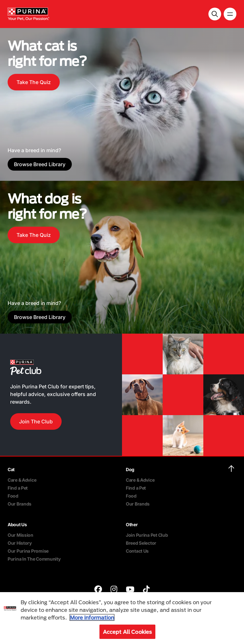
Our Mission (20, 535)
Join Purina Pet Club (147, 535)
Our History (20, 543)
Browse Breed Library (40, 164)
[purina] (98, 590)
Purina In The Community (34, 559)
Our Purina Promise (28, 551)
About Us (17, 524)
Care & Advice (22, 480)
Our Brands (20, 504)
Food (13, 496)
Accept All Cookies (128, 632)
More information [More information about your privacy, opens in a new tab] (92, 617)
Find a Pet (18, 488)
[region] (122, 618)
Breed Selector (141, 543)
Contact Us (137, 551)
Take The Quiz (34, 82)
